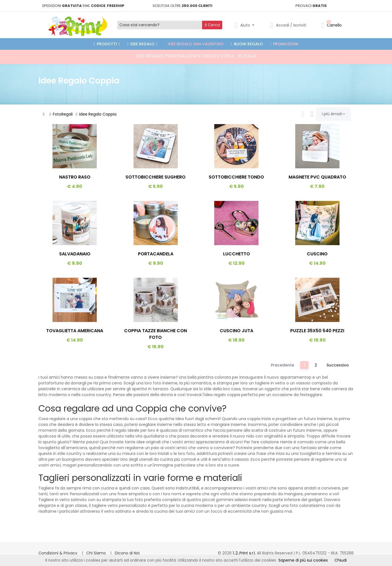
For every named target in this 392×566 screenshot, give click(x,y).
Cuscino (317, 254)
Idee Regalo (142, 44)
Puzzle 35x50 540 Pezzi (317, 331)
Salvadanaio (75, 254)
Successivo (338, 365)
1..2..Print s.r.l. (245, 553)
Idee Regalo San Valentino (194, 44)
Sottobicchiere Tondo (236, 177)
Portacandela (156, 254)
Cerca (212, 25)
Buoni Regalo (247, 44)
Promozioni (284, 44)
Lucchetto (236, 254)
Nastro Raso (75, 177)
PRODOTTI (107, 44)
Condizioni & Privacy (58, 553)
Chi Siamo (97, 553)
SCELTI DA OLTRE (182, 6)
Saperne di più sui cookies (303, 560)
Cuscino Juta (236, 331)
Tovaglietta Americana (75, 331)
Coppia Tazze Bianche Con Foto (156, 334)
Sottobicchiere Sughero (156, 177)
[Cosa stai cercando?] (160, 25)
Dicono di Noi (127, 553)
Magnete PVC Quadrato (317, 177)
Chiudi (341, 560)
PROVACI (311, 6)
